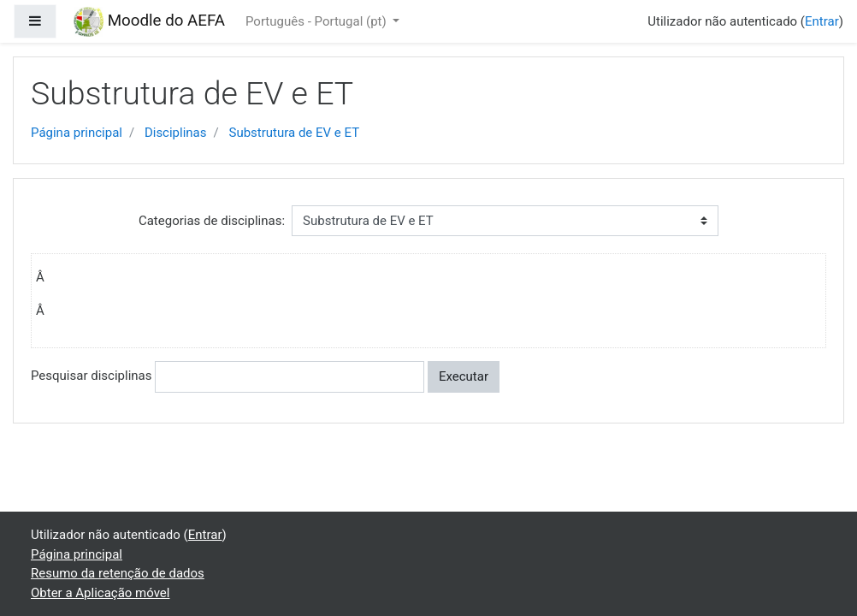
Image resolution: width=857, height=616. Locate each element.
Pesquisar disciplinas (91, 376)
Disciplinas (176, 133)
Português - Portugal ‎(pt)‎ (317, 21)
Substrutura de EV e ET (294, 133)
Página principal (77, 133)
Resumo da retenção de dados (118, 573)
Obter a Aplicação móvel (100, 593)
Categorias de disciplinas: (212, 221)
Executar (464, 376)
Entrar (822, 21)
